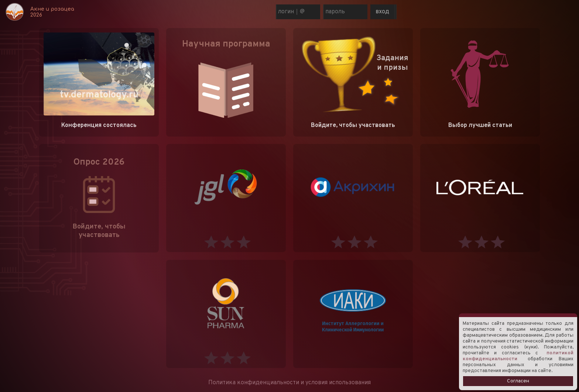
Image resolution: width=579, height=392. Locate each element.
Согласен (518, 381)
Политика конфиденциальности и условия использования (289, 383)
